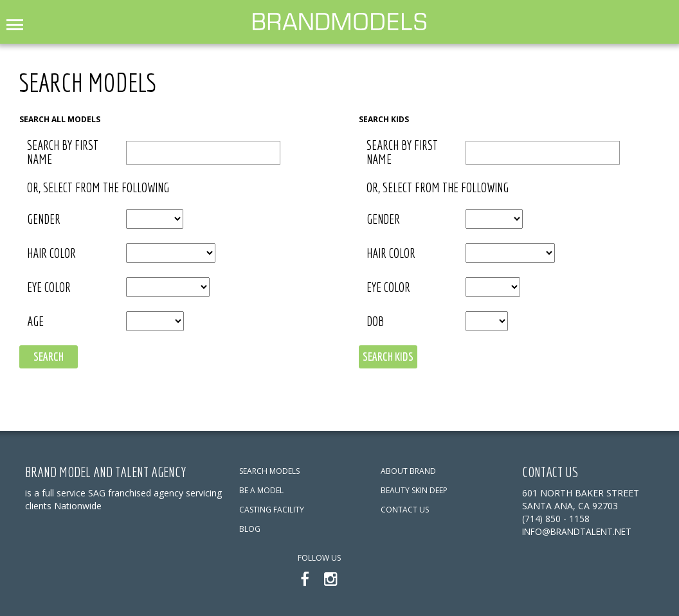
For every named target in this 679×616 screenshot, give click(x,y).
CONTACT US (405, 510)
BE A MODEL (261, 490)
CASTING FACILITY (272, 510)
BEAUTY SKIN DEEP (414, 490)
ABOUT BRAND (408, 471)
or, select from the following (98, 188)
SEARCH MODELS (269, 471)
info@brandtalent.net (581, 531)
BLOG (250, 529)
